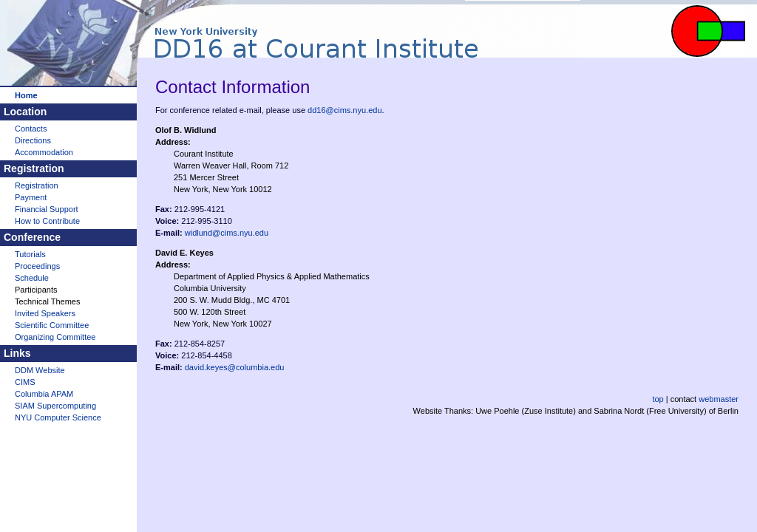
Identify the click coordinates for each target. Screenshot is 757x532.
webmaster (719, 399)
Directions (33, 140)
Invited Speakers (45, 313)
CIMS (25, 382)
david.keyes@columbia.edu (235, 367)
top (658, 399)
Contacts (31, 129)
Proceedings (37, 266)
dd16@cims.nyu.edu (344, 110)
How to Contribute (47, 221)
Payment (31, 197)
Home (26, 95)
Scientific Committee (52, 325)
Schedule (32, 278)
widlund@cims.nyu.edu (227, 233)
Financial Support (47, 209)
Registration (37, 185)
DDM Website (40, 370)
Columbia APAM (44, 394)
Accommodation (44, 152)
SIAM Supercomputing (55, 406)
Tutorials (30, 254)
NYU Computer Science (58, 417)
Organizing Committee (55, 337)
